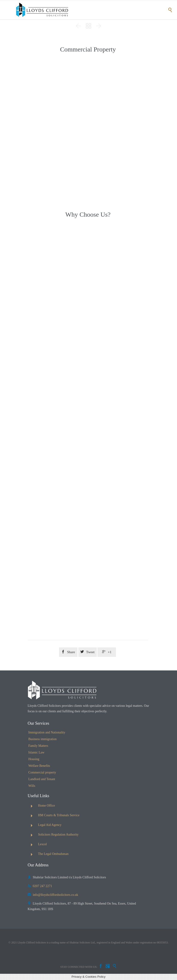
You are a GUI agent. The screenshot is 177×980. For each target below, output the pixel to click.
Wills (32, 786)
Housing (34, 759)
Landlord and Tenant (42, 779)
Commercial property (42, 772)
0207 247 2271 (40, 886)
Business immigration (43, 739)
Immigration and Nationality (47, 732)
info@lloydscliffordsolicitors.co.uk (53, 895)
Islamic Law (36, 752)
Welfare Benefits (39, 766)
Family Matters (38, 746)
